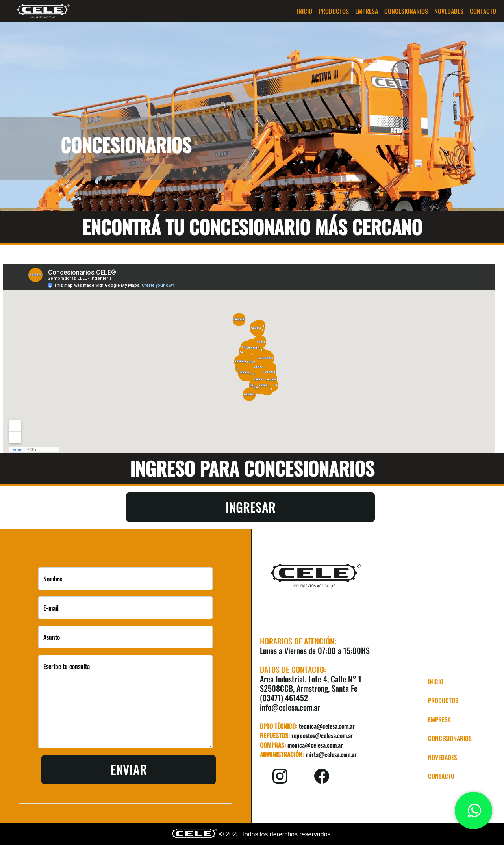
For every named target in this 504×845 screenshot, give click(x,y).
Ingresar (251, 507)
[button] (334, 11)
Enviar (129, 769)
